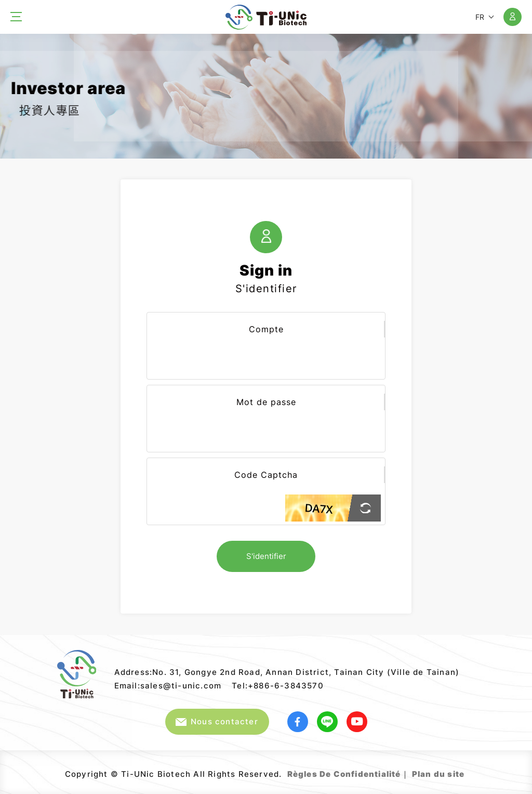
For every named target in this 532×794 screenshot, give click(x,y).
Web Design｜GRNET (466, 770)
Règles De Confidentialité (344, 774)
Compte (266, 329)
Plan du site (438, 774)
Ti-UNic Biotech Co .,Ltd (266, 17)
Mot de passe (266, 402)
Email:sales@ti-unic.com (168, 686)
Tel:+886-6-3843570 (278, 686)
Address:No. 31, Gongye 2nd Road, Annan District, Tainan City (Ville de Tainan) (287, 672)
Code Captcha (266, 475)
